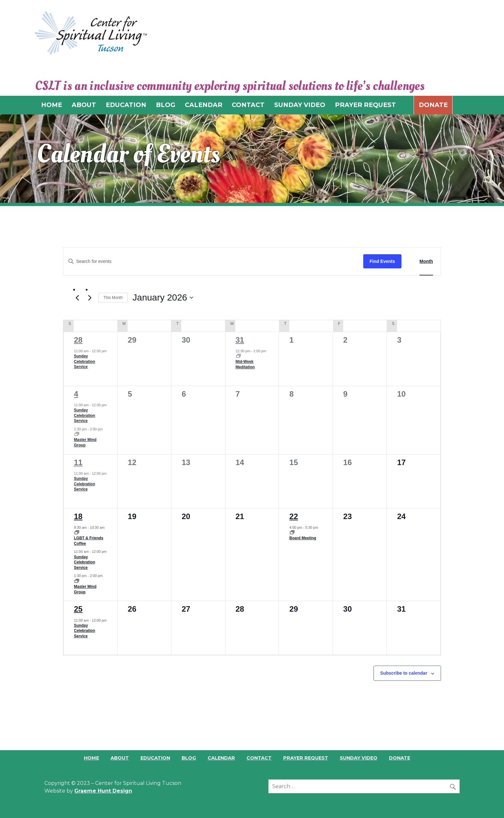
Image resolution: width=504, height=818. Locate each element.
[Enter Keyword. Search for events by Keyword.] (213, 261)
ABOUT (84, 105)
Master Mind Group (85, 442)
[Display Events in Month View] (426, 261)
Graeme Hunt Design (103, 791)
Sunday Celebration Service (85, 361)
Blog (189, 758)
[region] (252, 159)
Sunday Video (359, 758)
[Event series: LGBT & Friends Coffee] (77, 533)
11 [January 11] (78, 462)
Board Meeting (303, 538)
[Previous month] (77, 298)
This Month (113, 298)
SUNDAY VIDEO (300, 105)
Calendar (221, 758)
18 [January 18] (78, 516)
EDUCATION (126, 105)
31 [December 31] (240, 340)
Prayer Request (306, 758)
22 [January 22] (294, 516)
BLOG (166, 105)
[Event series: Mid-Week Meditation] (239, 356)
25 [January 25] (78, 609)
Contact (259, 758)
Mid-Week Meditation (245, 364)
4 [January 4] (76, 394)
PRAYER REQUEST (365, 105)
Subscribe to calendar (404, 673)
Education (155, 758)
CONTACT (248, 105)
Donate (433, 105)
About (120, 758)
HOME (52, 105)
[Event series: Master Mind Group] (77, 435)
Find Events (382, 261)
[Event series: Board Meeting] (292, 533)
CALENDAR (204, 105)
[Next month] (90, 298)
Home (91, 758)
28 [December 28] (78, 340)
